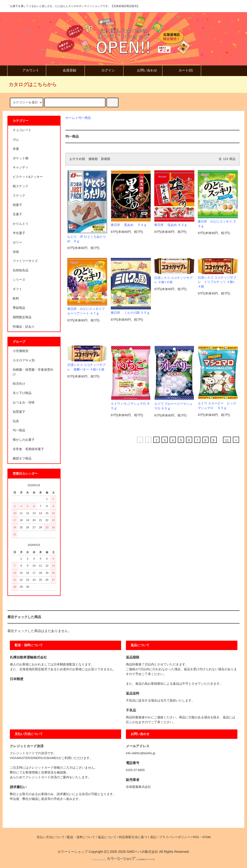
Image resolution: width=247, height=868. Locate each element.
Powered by (123, 860)
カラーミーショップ (73, 852)
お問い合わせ (143, 70)
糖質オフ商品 (22, 459)
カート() (182, 70)
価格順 (93, 159)
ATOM (206, 837)
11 (227, 440)
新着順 (106, 159)
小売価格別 (21, 351)
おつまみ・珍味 (24, 402)
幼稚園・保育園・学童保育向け (33, 372)
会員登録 (65, 70)
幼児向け (19, 384)
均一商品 (85, 118)
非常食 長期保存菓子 (28, 449)
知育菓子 (19, 412)
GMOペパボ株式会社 (142, 852)
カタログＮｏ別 (24, 360)
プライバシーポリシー (175, 837)
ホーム (70, 118)
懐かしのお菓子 (24, 440)
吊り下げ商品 (22, 393)
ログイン (104, 70)
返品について (107, 837)
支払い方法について (51, 837)
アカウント (27, 70)
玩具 (16, 421)
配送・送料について (81, 837)
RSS (196, 837)
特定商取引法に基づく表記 (138, 837)
